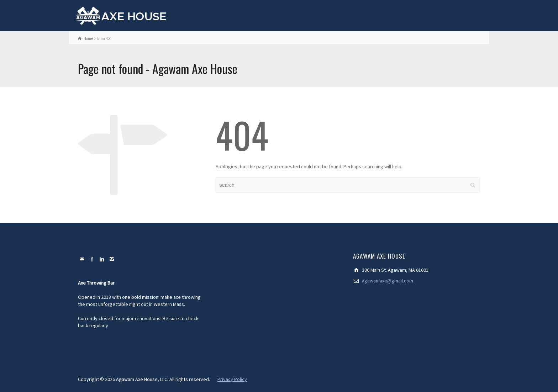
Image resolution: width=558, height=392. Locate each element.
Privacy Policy (232, 379)
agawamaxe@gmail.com (388, 281)
